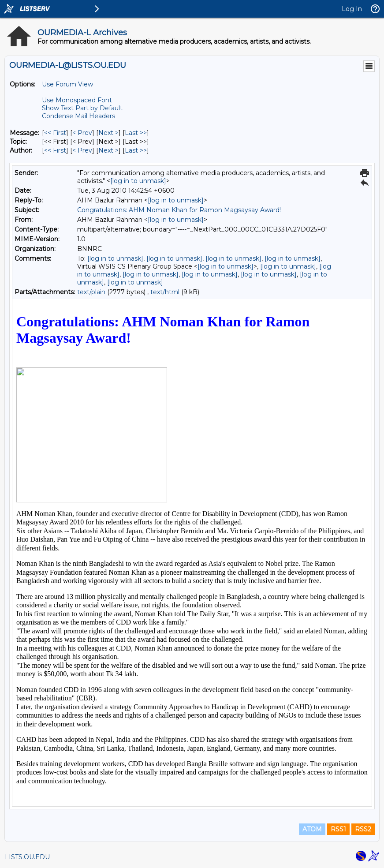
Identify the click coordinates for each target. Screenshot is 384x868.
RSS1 (338, 829)
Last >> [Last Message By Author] (136, 150)
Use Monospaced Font (77, 100)
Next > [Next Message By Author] (108, 150)
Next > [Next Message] (108, 133)
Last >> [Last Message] (136, 133)
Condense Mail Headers (78, 116)
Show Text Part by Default (82, 108)
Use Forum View (67, 84)
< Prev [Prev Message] (82, 133)
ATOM (312, 829)
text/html (165, 292)
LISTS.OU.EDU (27, 857)
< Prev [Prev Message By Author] (82, 150)
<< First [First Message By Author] (55, 150)
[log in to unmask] (138, 181)
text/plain (91, 292)
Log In (352, 9)
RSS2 (363, 829)
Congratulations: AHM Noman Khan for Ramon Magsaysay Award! (179, 210)
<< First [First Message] (55, 133)
